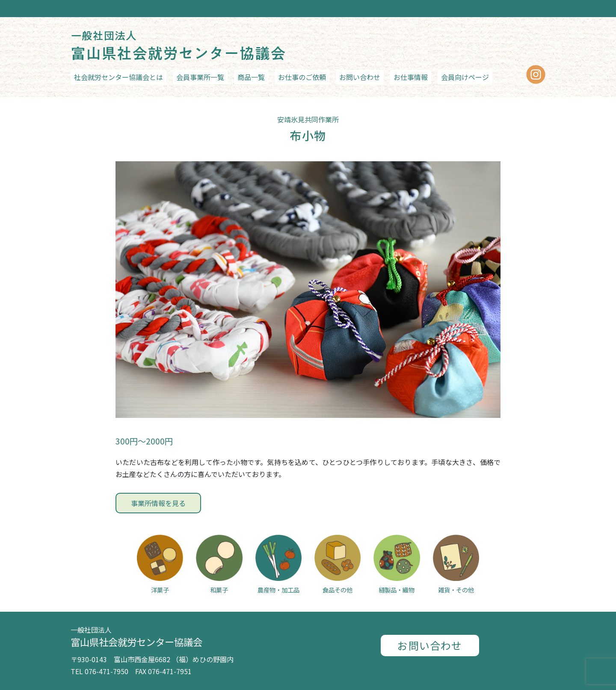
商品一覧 (251, 77)
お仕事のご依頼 (302, 77)
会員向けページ (465, 77)
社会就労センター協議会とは (118, 77)
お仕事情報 (411, 77)
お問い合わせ (360, 77)
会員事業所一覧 (200, 77)
